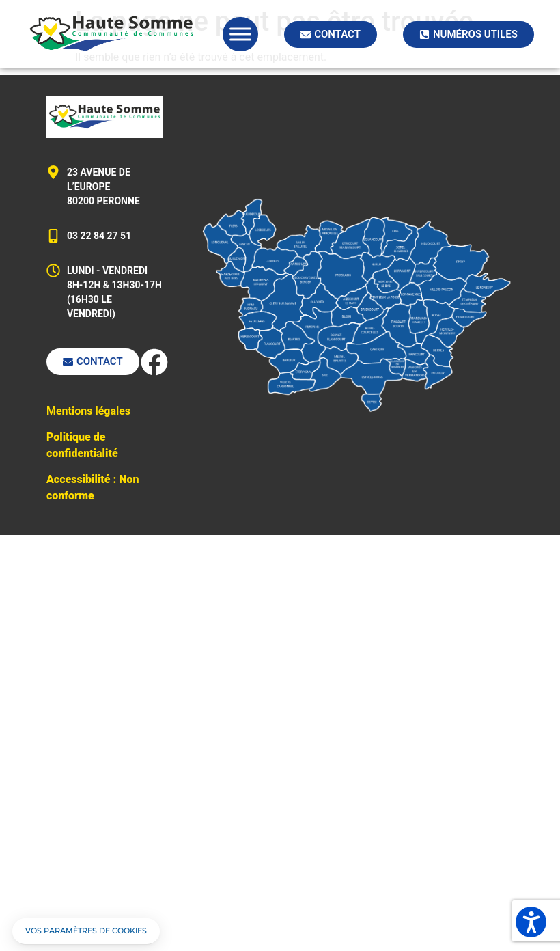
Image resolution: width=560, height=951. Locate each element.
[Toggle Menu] (240, 34)
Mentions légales (88, 411)
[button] (86, 931)
